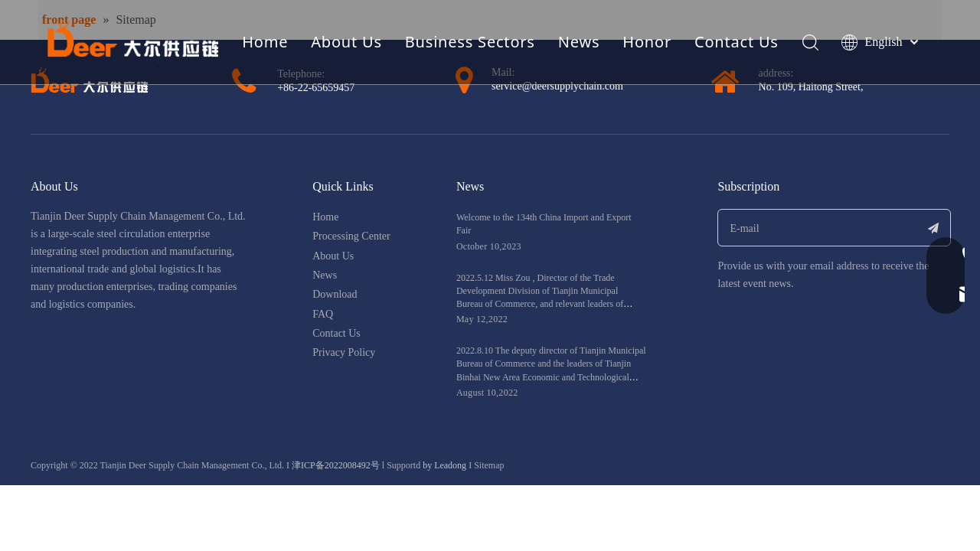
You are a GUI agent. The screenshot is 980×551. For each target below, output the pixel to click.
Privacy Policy (344, 352)
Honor (647, 42)
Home (265, 42)
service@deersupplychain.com (557, 86)
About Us (346, 42)
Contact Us (737, 42)
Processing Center (351, 236)
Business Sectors (470, 42)
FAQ (323, 314)
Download (335, 294)
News (579, 42)
